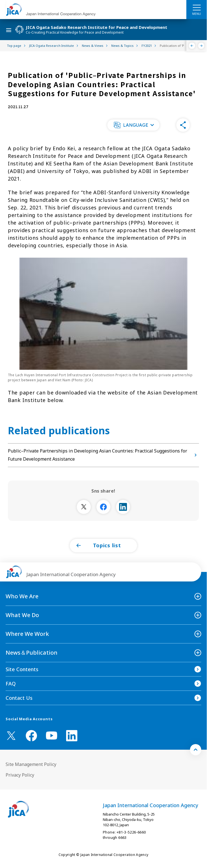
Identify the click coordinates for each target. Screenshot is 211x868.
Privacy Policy (20, 775)
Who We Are (22, 596)
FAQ (11, 684)
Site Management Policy (31, 764)
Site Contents (22, 669)
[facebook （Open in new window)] (31, 736)
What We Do (22, 615)
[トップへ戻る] (196, 750)
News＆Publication (32, 653)
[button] (133, 125)
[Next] (201, 46)
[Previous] (192, 46)
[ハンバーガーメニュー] (197, 7)
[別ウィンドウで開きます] (84, 507)
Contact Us (19, 698)
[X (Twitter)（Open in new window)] (11, 736)
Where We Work (27, 634)
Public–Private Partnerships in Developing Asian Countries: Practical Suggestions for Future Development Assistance (103, 455)
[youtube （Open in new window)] (52, 736)
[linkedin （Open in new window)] (72, 736)
